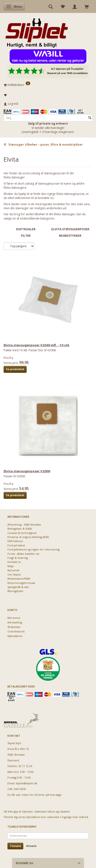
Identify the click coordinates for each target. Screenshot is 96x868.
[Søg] (90, 118)
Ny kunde (13, 570)
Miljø (11, 566)
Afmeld (31, 846)
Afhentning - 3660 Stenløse (24, 525)
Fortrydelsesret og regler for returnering (33, 549)
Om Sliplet (14, 574)
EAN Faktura (15, 541)
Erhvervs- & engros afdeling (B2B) (28, 537)
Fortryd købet (16, 545)
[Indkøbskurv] (48, 85)
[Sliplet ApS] (37, 31)
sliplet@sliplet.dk (27, 783)
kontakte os (46, 198)
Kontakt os (14, 562)
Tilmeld (15, 846)
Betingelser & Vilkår (20, 529)
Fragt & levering (18, 558)
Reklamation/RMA (19, 579)
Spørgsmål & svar (18, 587)
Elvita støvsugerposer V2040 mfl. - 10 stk (36, 345)
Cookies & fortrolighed (22, 533)
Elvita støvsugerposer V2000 (27, 471)
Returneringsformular (21, 583)
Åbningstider (15, 591)
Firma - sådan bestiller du (23, 554)
